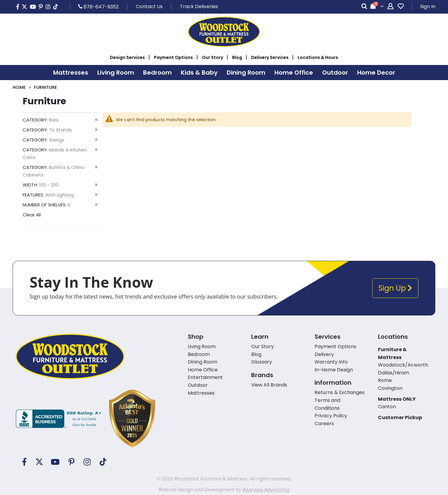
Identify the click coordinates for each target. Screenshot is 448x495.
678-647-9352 (98, 7)
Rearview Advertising (266, 490)
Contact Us (149, 6)
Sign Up (395, 288)
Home (19, 87)
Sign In (428, 6)
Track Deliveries (199, 6)
